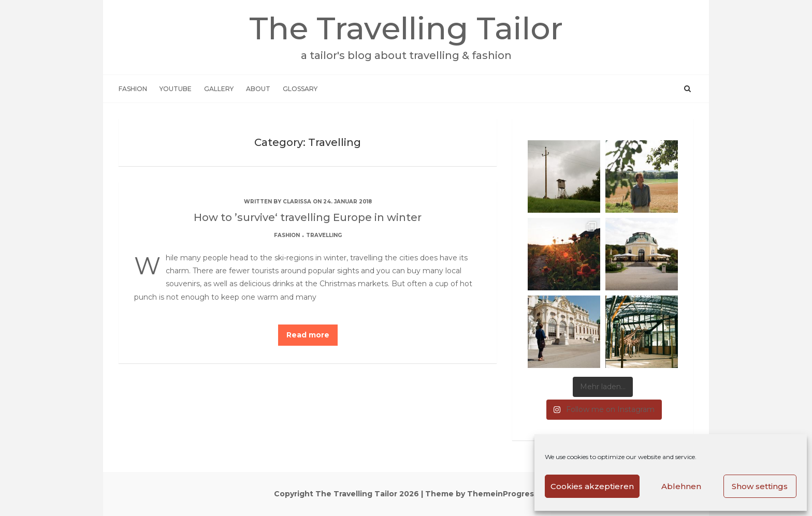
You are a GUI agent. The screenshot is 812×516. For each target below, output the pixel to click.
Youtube (176, 89)
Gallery (219, 89)
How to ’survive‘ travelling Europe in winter (308, 217)
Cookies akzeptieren (592, 486)
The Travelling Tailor (406, 35)
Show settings (760, 486)
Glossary (300, 89)
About (258, 89)
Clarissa (297, 202)
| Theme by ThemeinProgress (480, 494)
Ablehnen (681, 486)
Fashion (133, 89)
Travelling (324, 235)
